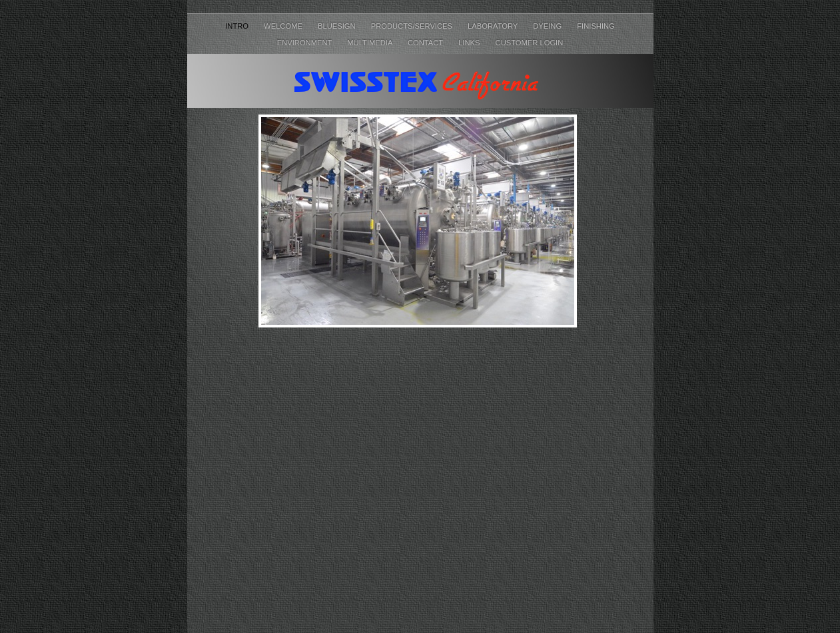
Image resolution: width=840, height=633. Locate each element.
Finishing (596, 26)
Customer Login (530, 43)
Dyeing (548, 26)
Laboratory (494, 26)
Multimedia (371, 43)
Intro (238, 26)
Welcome (284, 26)
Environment (306, 43)
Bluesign (338, 26)
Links (470, 43)
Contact (426, 43)
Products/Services (413, 26)
